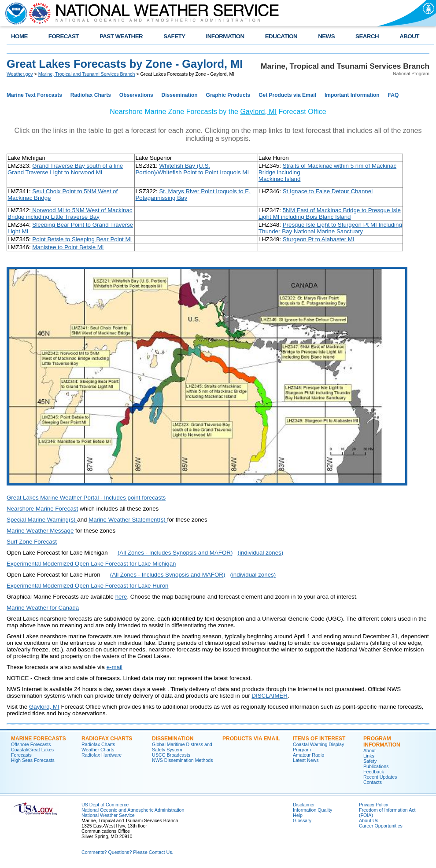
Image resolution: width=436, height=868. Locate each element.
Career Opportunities (381, 826)
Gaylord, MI (258, 112)
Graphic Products (228, 95)
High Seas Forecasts (33, 760)
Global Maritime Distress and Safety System (182, 747)
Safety (370, 761)
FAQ (394, 95)
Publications (376, 766)
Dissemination (180, 95)
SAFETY (174, 36)
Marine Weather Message (40, 531)
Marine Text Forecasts (34, 95)
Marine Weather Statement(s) (128, 520)
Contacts (373, 782)
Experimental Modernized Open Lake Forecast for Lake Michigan (91, 564)
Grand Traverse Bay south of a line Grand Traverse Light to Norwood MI (65, 169)
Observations (136, 95)
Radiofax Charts (91, 95)
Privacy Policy (373, 805)
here (121, 597)
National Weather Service (108, 815)
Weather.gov (20, 74)
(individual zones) (260, 553)
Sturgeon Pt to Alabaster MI (319, 239)
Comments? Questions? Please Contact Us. (127, 852)
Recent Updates (380, 777)
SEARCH (367, 36)
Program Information (382, 742)
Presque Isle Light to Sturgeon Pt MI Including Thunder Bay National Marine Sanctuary (330, 228)
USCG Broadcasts (171, 755)
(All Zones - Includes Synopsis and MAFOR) (175, 553)
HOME (19, 36)
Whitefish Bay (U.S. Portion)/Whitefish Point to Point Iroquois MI (192, 169)
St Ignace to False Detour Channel (328, 191)
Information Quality (312, 810)
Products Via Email (251, 739)
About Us (369, 820)
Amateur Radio (309, 755)
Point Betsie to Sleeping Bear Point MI (82, 239)
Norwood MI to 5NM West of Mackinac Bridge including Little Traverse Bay (70, 213)
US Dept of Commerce (105, 805)
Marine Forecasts (39, 739)
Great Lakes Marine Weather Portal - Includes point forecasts (86, 498)
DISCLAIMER (269, 696)
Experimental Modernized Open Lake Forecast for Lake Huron (87, 586)
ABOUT (409, 36)
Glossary (302, 820)
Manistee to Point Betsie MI (68, 247)
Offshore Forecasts (31, 744)
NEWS (326, 36)
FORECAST (64, 36)
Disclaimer (304, 805)
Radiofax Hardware (102, 755)
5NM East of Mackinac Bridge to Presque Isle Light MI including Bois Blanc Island (330, 213)
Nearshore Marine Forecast (42, 509)
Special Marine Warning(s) (42, 520)
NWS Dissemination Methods (183, 760)
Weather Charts (98, 750)
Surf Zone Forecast (32, 542)
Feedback (374, 772)
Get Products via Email (287, 95)
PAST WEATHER (121, 36)
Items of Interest (319, 739)
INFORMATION (225, 36)
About (369, 750)
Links (369, 756)
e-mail (115, 667)
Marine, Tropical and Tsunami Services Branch (87, 74)
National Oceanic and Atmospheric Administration (133, 810)
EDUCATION (281, 36)
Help (298, 815)
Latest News (306, 760)
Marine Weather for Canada (43, 608)
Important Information (352, 95)
